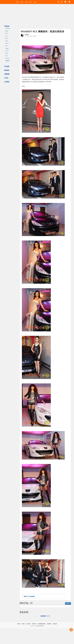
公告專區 (7, 82)
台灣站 (19, 624)
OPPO (7, 38)
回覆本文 (68, 603)
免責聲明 (49, 624)
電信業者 (7, 70)
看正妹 (35, 36)
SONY (7, 33)
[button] (58, 2)
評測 (22, 2)
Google (7, 48)
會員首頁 (55, 624)
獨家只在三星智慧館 (29, 596)
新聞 (17, 2)
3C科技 (6, 78)
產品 (30, 2)
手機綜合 (7, 61)
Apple (7, 31)
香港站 (23, 624)
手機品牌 (7, 26)
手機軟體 (7, 74)
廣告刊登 (34, 624)
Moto (7, 56)
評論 (71, 630)
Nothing (7, 58)
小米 (6, 46)
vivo (6, 36)
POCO (7, 51)
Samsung (7, 28)
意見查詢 (29, 624)
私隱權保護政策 (42, 624)
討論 (26, 2)
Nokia (7, 53)
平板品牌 (7, 66)
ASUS (7, 41)
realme (7, 43)
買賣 (35, 2)
